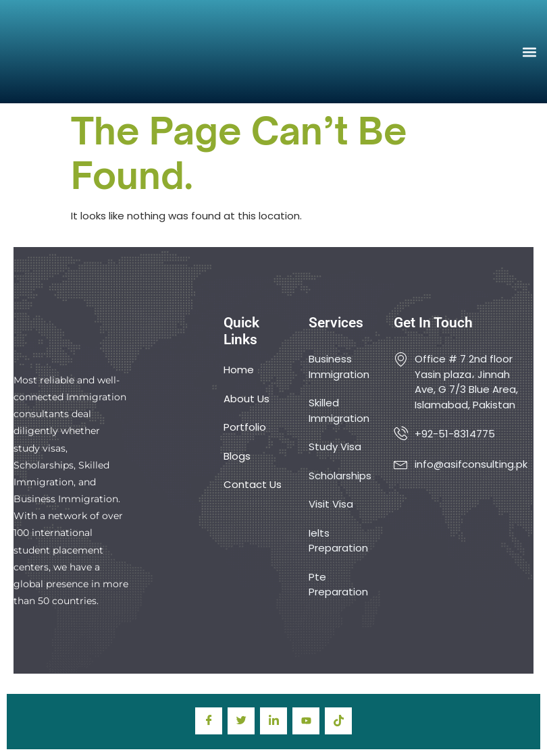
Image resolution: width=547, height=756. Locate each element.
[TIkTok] (338, 721)
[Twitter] (241, 721)
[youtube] (306, 721)
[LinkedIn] (273, 721)
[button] (529, 52)
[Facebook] (209, 721)
